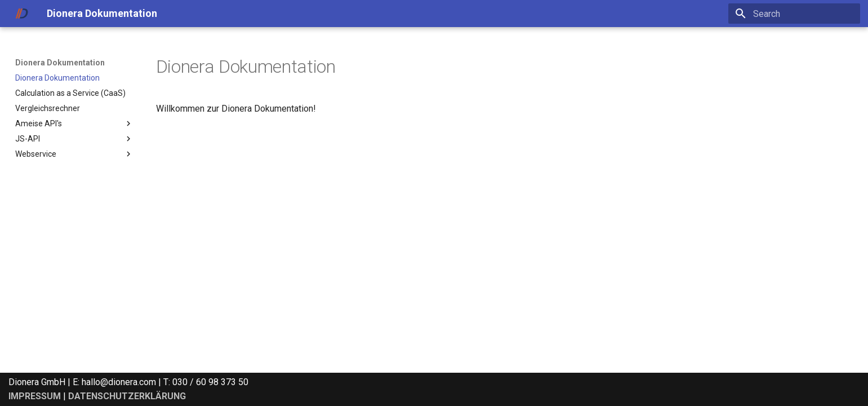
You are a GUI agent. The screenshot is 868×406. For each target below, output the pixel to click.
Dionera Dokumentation (60, 63)
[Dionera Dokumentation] (22, 14)
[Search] (794, 14)
